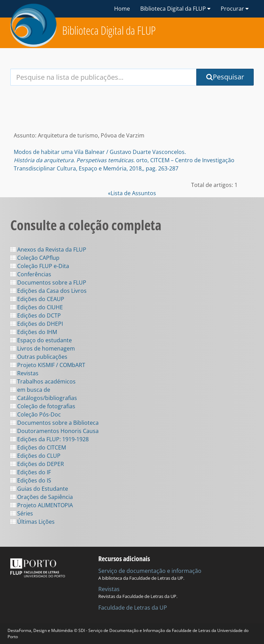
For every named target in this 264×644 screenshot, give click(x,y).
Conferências (31, 274)
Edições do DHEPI (37, 324)
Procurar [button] (235, 9)
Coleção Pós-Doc (36, 414)
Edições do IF (31, 472)
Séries (22, 513)
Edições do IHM (34, 332)
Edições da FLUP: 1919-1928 (49, 439)
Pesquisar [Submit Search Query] (225, 77)
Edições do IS (31, 480)
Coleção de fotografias (43, 406)
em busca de (30, 390)
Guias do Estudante (39, 489)
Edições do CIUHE (37, 307)
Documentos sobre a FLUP (48, 282)
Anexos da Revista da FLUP (48, 249)
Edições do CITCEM (38, 447)
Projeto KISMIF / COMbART (48, 365)
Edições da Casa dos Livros (48, 291)
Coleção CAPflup (35, 258)
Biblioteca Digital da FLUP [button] (175, 9)
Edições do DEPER (37, 464)
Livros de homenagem (43, 348)
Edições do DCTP (36, 315)
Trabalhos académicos (43, 381)
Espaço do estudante (41, 340)
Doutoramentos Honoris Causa (54, 431)
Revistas (24, 373)
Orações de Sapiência (42, 497)
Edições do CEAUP (37, 299)
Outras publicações (39, 357)
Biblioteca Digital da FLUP (109, 30)
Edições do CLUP (35, 456)
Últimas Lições (32, 522)
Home (122, 9)
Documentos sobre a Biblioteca (54, 423)
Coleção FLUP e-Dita (40, 266)
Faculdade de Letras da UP (133, 608)
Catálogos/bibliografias (44, 398)
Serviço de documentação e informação (150, 571)
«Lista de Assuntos (132, 193)
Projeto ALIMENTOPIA (42, 505)
